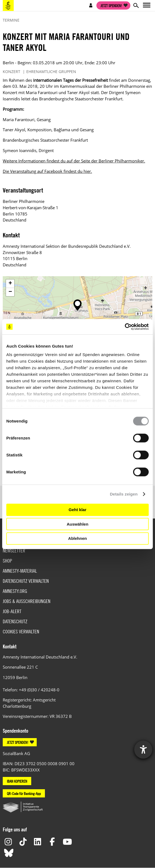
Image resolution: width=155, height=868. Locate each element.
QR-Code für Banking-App (24, 793)
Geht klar (77, 510)
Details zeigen (124, 494)
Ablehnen (77, 538)
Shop (7, 561)
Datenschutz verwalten (26, 581)
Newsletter (14, 551)
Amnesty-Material (20, 571)
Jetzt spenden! (111, 5)
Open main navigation (147, 5)
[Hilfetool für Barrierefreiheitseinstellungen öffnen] (143, 750)
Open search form (136, 5)
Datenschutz (15, 621)
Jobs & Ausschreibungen (27, 601)
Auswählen (77, 524)
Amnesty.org (15, 591)
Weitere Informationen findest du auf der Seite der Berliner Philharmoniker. (74, 161)
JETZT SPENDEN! (18, 742)
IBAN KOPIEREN (17, 781)
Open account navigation (91, 5)
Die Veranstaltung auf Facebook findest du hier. (47, 171)
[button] (77, 305)
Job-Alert (12, 611)
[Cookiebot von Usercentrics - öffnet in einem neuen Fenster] (125, 327)
